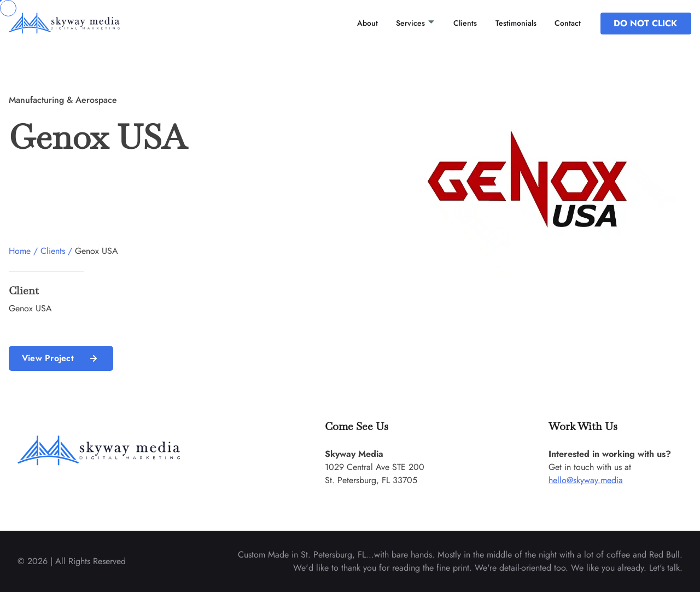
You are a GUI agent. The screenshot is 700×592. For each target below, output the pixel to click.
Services (416, 23)
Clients (465, 23)
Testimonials (516, 23)
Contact (568, 23)
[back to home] (79, 23)
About (367, 23)
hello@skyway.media (586, 480)
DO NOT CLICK (645, 23)
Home (20, 251)
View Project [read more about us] (61, 358)
